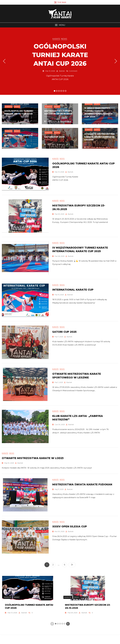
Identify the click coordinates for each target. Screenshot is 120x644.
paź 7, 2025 (51, 144)
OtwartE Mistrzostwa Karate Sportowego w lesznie (99, 137)
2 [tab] (57, 91)
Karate (56, 39)
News (64, 39)
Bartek (62, 71)
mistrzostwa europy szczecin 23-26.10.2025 (58, 112)
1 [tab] (55, 91)
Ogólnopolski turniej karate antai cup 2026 (60, 55)
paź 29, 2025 (51, 121)
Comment (73, 71)
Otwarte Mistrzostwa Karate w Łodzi (33, 466)
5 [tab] (63, 91)
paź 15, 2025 (11, 146)
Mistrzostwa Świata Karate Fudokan (82, 493)
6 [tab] (66, 91)
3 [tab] (59, 91)
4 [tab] (61, 91)
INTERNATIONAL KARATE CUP (73, 293)
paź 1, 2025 (91, 147)
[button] (60, 25)
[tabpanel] (60, 61)
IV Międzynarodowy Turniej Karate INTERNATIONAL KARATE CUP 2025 (98, 112)
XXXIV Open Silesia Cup (70, 536)
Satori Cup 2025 (54, 137)
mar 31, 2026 (50, 71)
